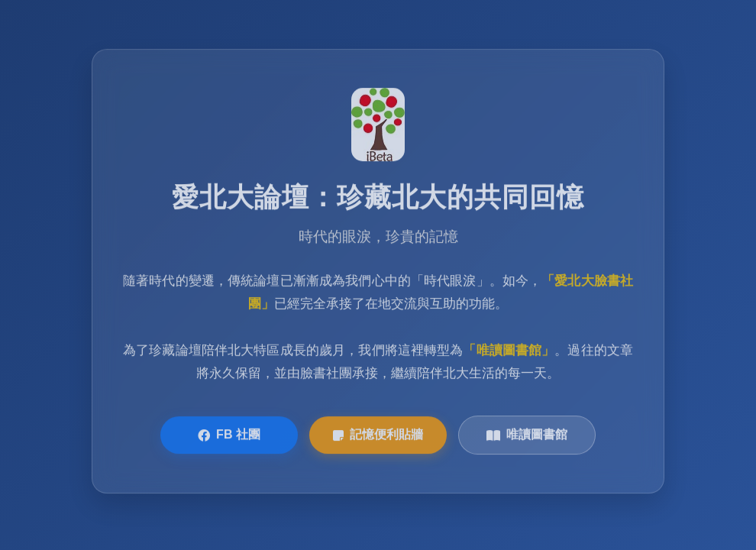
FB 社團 (229, 436)
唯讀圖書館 (527, 436)
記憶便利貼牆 (378, 436)
